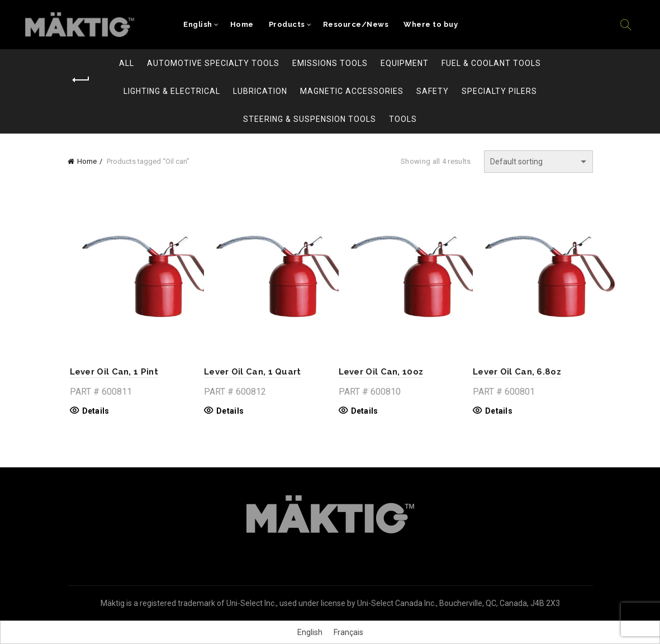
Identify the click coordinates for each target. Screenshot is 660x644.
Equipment (405, 63)
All (127, 63)
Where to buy (431, 24)
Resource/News (356, 24)
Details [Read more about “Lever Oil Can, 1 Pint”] (94, 411)
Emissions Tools (330, 63)
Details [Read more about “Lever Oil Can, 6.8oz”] (500, 411)
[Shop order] (538, 162)
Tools (403, 119)
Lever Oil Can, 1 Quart (251, 372)
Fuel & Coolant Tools (491, 63)
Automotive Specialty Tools (213, 63)
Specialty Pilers (499, 91)
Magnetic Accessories (352, 91)
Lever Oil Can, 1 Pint (112, 372)
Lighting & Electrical (172, 91)
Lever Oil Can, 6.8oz (518, 372)
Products (287, 24)
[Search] (626, 25)
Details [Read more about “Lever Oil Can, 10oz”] (365, 411)
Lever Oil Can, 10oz (381, 372)
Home (242, 24)
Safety (433, 91)
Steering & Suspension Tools (310, 119)
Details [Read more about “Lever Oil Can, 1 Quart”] (229, 411)
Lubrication (260, 91)
